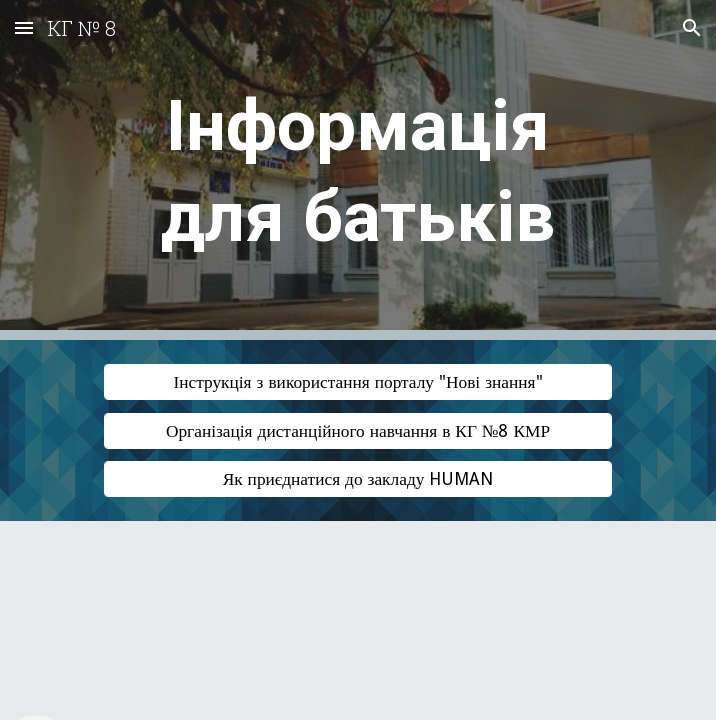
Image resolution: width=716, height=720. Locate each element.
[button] (24, 27)
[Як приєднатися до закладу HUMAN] (357, 479)
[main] (357, 170)
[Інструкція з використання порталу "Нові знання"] (357, 382)
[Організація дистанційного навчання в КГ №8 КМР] (357, 430)
